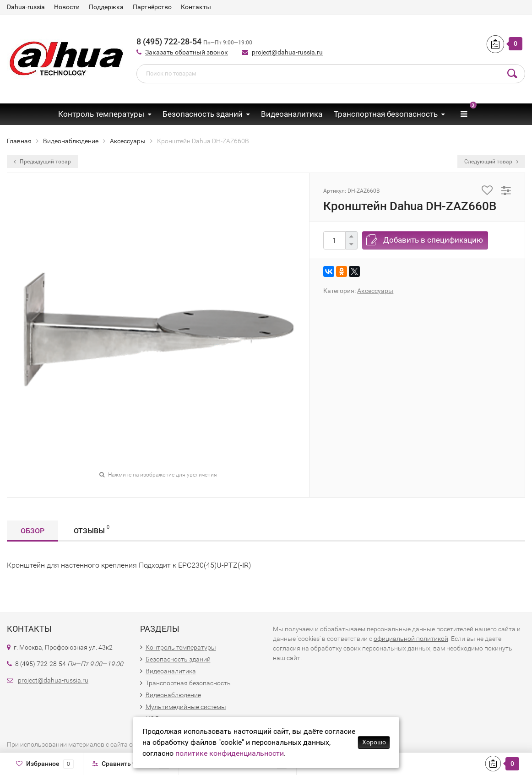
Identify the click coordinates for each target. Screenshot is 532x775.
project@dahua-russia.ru (287, 52)
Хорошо (374, 742)
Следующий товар (491, 162)
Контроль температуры (101, 114)
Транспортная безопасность (386, 114)
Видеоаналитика (292, 114)
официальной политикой (411, 639)
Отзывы (92, 529)
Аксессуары (375, 291)
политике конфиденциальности (230, 753)
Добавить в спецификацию (433, 240)
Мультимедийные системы (186, 707)
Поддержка (106, 7)
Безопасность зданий (203, 114)
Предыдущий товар (42, 162)
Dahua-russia (26, 7)
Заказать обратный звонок (187, 52)
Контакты (196, 7)
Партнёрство (152, 7)
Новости (67, 7)
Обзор (33, 531)
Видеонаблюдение (173, 695)
